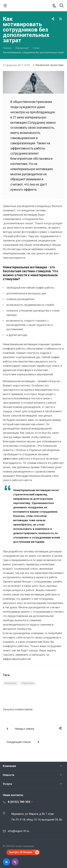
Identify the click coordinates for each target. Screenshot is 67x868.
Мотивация (11, 683)
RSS (61, 19)
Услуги (7, 784)
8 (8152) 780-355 (19, 802)
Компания (9, 766)
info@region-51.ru (18, 831)
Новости (9, 775)
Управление (28, 683)
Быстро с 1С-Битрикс (21, 852)
